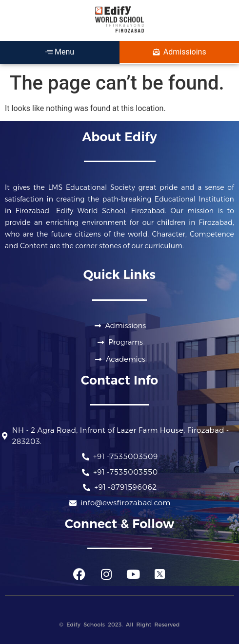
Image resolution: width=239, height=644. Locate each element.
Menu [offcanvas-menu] (60, 52)
